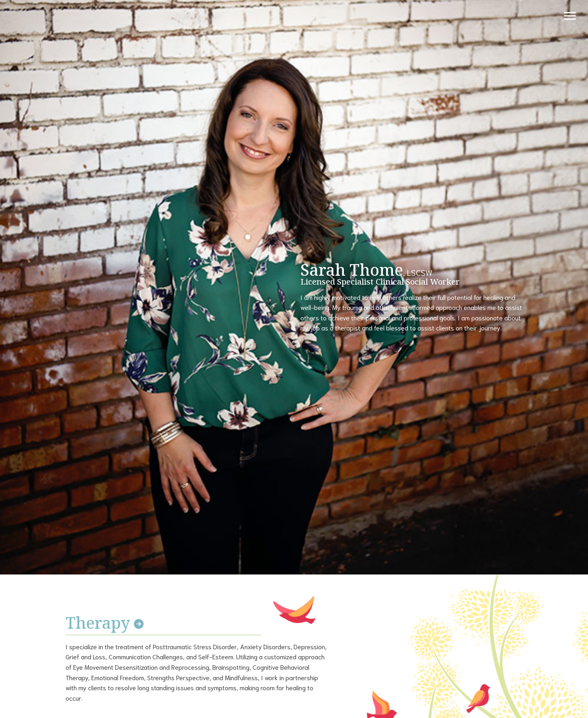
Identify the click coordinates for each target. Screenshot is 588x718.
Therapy (105, 623)
